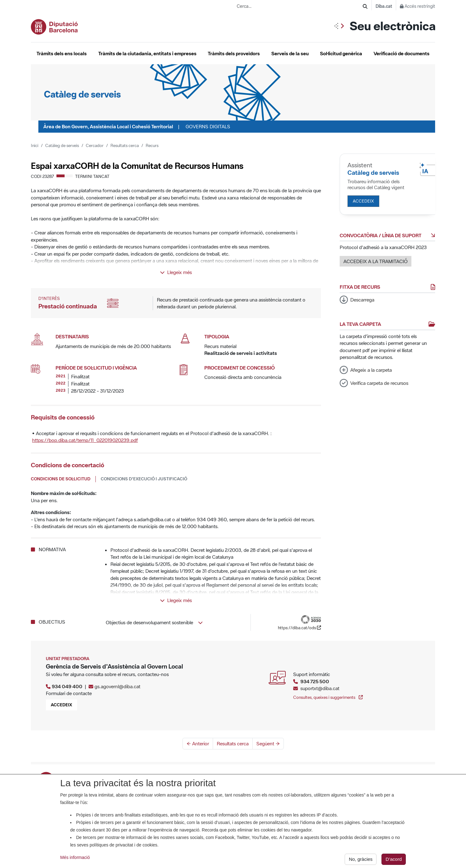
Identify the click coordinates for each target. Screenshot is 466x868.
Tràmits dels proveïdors (234, 53)
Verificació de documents (402, 53)
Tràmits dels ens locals (62, 53)
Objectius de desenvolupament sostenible (154, 622)
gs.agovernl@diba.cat (117, 686)
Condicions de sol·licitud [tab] (61, 479)
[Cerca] (365, 6)
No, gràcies (361, 860)
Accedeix (363, 201)
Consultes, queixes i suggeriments (328, 697)
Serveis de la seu (290, 53)
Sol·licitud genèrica (341, 53)
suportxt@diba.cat (320, 688)
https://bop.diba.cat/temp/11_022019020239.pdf (85, 440)
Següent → (268, 743)
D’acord (394, 860)
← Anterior (198, 743)
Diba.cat (384, 6)
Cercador (95, 145)
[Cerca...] (300, 6)
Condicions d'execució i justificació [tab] (144, 479)
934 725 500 (315, 681)
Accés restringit (417, 6)
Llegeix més (176, 272)
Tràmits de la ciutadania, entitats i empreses (147, 53)
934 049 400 (67, 686)
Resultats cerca (125, 145)
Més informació (75, 858)
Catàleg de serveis (62, 145)
